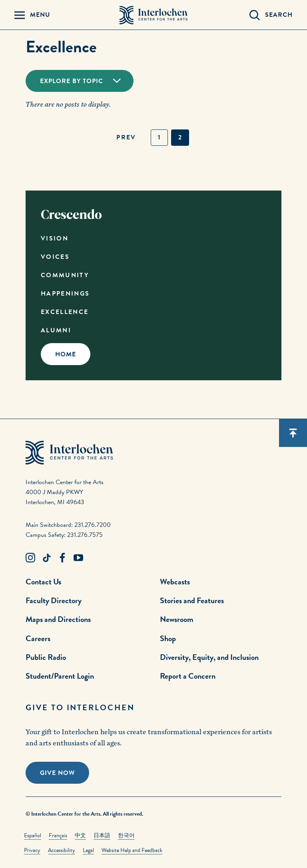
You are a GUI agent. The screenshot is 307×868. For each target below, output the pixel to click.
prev (126, 137)
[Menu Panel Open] (32, 15)
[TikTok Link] (46, 558)
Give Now (57, 773)
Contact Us (43, 582)
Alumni (56, 330)
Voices (55, 257)
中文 (80, 835)
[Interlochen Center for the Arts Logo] (154, 15)
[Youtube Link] (78, 558)
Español (33, 835)
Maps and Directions (58, 619)
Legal (88, 850)
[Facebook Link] (62, 558)
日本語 (102, 835)
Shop (168, 638)
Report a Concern (188, 676)
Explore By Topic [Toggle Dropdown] (72, 81)
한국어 (126, 835)
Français (58, 835)
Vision (55, 238)
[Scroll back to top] (293, 433)
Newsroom (177, 619)
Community (65, 275)
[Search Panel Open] (271, 15)
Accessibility (62, 850)
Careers (38, 638)
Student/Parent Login (60, 676)
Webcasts (175, 582)
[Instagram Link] (30, 558)
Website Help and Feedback (132, 850)
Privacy (32, 850)
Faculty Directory (54, 600)
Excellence (65, 312)
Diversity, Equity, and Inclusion (209, 657)
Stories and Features (192, 600)
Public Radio (46, 657)
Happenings (65, 294)
